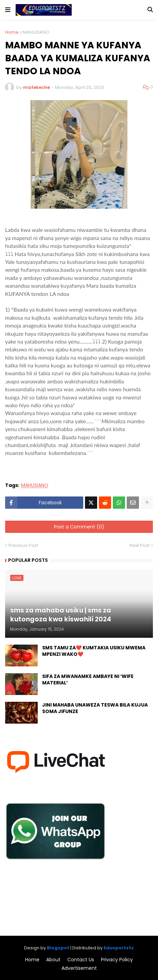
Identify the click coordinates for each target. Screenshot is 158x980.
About (53, 960)
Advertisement (79, 968)
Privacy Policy (117, 960)
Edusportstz (119, 948)
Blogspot (58, 948)
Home (12, 32)
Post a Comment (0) (79, 527)
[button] (8, 10)
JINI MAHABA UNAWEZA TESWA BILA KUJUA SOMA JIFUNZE (95, 708)
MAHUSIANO (36, 32)
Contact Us (81, 960)
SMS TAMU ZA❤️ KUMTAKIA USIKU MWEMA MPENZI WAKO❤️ (94, 651)
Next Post (139, 545)
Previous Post (23, 545)
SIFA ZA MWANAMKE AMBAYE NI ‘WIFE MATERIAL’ (88, 680)
